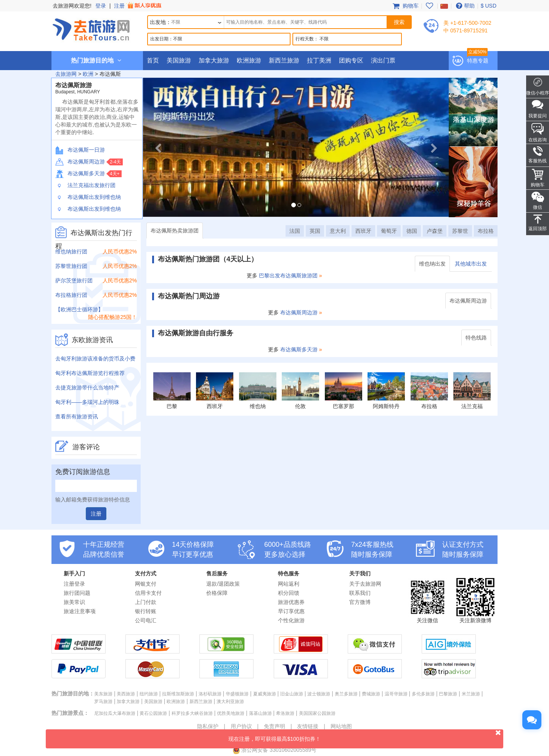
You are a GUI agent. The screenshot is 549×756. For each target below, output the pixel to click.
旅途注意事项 (80, 611)
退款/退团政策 (223, 584)
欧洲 (88, 74)
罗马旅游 (103, 702)
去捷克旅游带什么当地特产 (87, 388)
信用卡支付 (148, 593)
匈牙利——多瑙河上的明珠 (87, 402)
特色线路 (476, 338)
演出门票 (383, 60)
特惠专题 (478, 61)
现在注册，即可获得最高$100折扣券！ (366, 736)
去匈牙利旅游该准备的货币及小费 (95, 359)
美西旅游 (126, 694)
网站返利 (289, 584)
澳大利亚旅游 (230, 702)
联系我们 (360, 593)
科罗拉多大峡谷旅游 (192, 713)
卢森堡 (435, 231)
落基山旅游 (260, 713)
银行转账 (146, 611)
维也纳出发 (432, 264)
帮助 (464, 6)
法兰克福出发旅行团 (85, 185)
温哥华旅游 (396, 694)
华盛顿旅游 (237, 694)
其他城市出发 (471, 264)
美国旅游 (179, 60)
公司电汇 (146, 620)
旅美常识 (74, 602)
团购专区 (351, 60)
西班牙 (363, 231)
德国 (412, 231)
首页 (153, 60)
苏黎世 (460, 231)
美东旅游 (103, 694)
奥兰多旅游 (346, 694)
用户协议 (241, 726)
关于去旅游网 (365, 584)
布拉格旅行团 (71, 295)
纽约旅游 (149, 694)
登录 (101, 6)
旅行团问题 (77, 593)
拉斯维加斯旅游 (178, 694)
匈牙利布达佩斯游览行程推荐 (90, 373)
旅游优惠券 (291, 602)
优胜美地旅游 (231, 713)
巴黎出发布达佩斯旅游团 (288, 275)
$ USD (489, 6)
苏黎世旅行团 (71, 266)
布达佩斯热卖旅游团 (175, 231)
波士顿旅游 (319, 694)
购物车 (405, 6)
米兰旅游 (471, 694)
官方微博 (360, 602)
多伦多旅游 (423, 694)
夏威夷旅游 (265, 694)
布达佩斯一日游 (80, 150)
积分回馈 (289, 593)
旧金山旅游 (292, 694)
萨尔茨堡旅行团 (74, 280)
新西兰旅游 (284, 60)
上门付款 (146, 602)
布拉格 (486, 231)
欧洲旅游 (249, 60)
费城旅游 (371, 694)
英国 (315, 231)
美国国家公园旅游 (317, 713)
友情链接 (308, 726)
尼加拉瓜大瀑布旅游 (115, 713)
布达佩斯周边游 (80, 162)
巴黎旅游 (448, 694)
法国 (295, 231)
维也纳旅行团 (71, 251)
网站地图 (341, 726)
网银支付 (146, 584)
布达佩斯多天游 (80, 173)
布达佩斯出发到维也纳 (88, 197)
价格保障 (217, 593)
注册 (138, 6)
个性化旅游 (291, 620)
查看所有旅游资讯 (77, 416)
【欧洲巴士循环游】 (79, 309)
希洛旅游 (285, 713)
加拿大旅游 (214, 60)
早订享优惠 (291, 611)
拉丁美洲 (319, 60)
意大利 (338, 231)
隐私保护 (208, 726)
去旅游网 (66, 74)
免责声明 (274, 726)
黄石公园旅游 (153, 713)
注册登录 (74, 584)
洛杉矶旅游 (210, 694)
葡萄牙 (389, 231)
